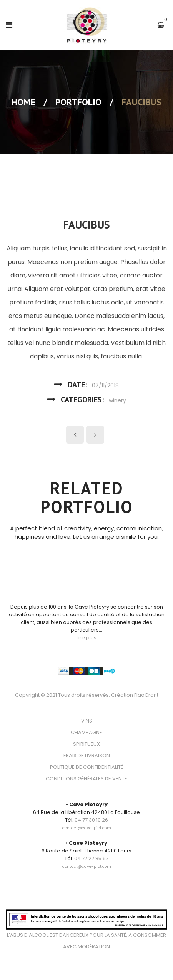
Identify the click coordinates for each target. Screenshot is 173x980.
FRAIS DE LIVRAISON (87, 756)
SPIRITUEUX (86, 744)
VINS (87, 721)
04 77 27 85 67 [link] (91, 858)
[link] (87, 824)
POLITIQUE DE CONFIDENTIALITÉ (86, 767)
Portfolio (78, 102)
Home (23, 102)
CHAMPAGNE (86, 732)
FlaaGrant (146, 695)
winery (117, 400)
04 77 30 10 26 (91, 820)
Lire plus (86, 638)
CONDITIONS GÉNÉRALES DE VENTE (86, 779)
